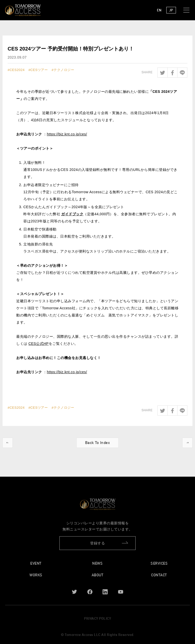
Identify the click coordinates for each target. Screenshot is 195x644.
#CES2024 (16, 70)
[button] (187, 10)
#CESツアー (38, 70)
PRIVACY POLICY (97, 620)
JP (171, 10)
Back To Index (98, 444)
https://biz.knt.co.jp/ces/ (67, 134)
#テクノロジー (63, 70)
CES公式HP (39, 344)
